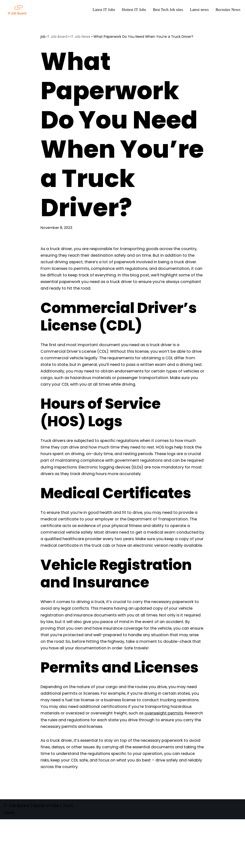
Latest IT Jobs (99, 10)
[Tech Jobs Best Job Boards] (20, 10)
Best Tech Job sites (165, 10)
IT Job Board (57, 37)
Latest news (198, 10)
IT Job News (80, 37)
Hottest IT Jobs (130, 10)
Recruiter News (227, 10)
